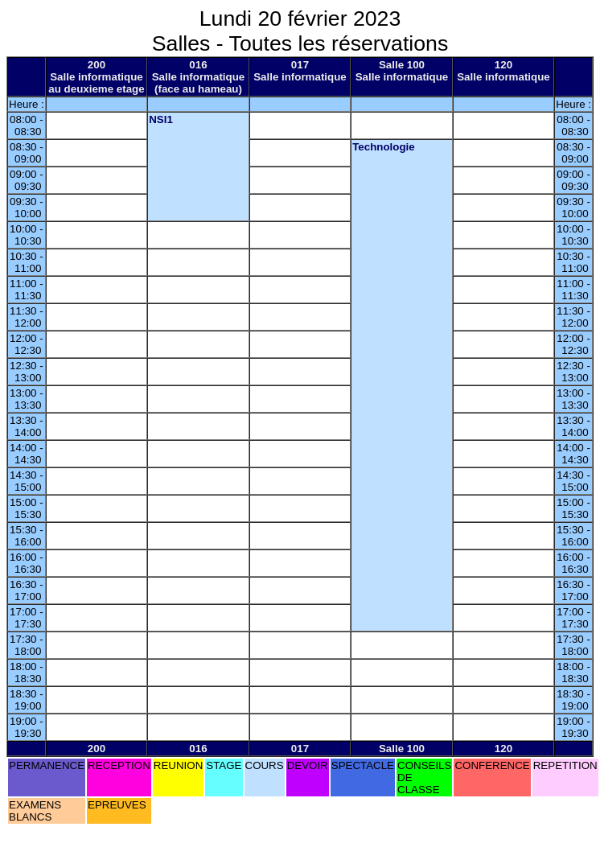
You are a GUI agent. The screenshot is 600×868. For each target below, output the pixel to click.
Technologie (384, 147)
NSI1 (161, 119)
